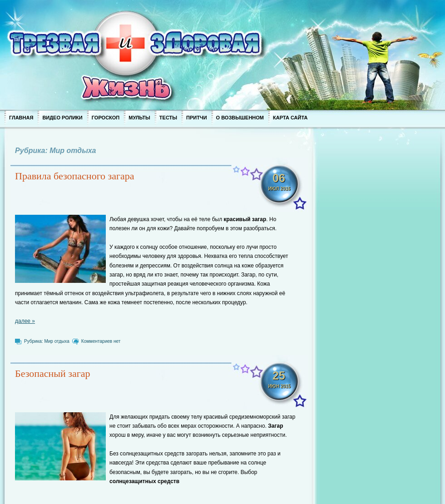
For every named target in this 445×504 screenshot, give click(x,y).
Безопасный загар (53, 373)
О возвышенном (240, 118)
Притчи (197, 118)
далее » (25, 321)
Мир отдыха (57, 341)
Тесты (168, 118)
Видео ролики (62, 118)
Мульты (139, 118)
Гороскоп (106, 118)
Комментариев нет (101, 341)
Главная (21, 118)
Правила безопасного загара (75, 176)
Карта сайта (290, 118)
